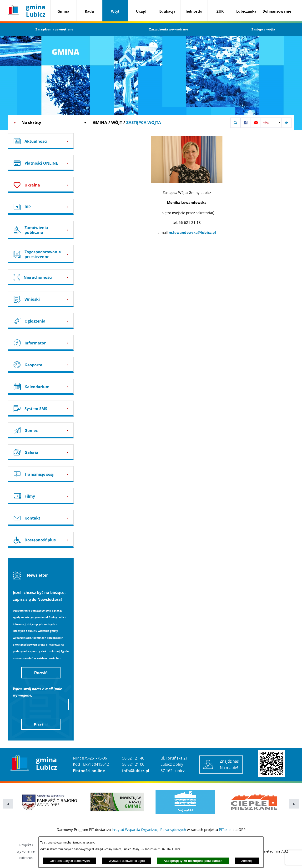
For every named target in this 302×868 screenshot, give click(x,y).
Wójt (117, 122)
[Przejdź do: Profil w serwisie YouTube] (256, 123)
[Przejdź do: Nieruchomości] (41, 277)
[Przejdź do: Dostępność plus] (41, 540)
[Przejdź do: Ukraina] (41, 185)
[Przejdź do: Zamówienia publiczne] (41, 230)
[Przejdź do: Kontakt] (41, 518)
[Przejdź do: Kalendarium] (41, 387)
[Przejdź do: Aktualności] (41, 141)
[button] (235, 123)
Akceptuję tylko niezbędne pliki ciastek (193, 861)
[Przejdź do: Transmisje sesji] (41, 474)
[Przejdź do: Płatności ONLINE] (41, 163)
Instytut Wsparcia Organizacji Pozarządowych (149, 829)
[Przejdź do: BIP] (41, 207)
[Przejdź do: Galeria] (41, 452)
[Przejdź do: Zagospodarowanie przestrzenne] (41, 254)
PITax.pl (225, 829)
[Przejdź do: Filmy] (41, 496)
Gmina (100, 122)
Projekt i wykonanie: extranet (26, 851)
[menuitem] (63, 12)
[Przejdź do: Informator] (41, 343)
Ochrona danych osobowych (70, 861)
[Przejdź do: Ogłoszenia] (41, 321)
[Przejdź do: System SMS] (41, 409)
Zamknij (247, 861)
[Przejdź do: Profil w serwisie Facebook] (246, 123)
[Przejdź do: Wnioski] (41, 299)
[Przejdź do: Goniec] (41, 430)
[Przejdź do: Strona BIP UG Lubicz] (266, 123)
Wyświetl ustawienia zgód (127, 861)
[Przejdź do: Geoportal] (41, 365)
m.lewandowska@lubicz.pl (192, 233)
